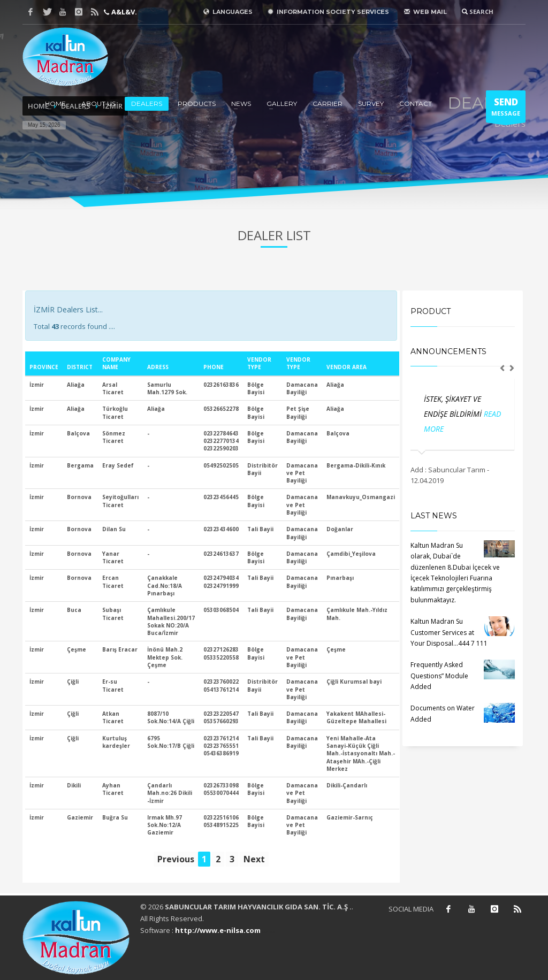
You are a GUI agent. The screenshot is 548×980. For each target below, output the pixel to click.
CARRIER (328, 104)
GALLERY (282, 104)
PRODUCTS (197, 104)
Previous (176, 859)
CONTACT (416, 104)
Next (254, 859)
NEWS (241, 104)
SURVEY (371, 104)
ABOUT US (98, 104)
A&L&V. (123, 12)
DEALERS (147, 104)
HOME (55, 104)
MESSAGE (506, 109)
